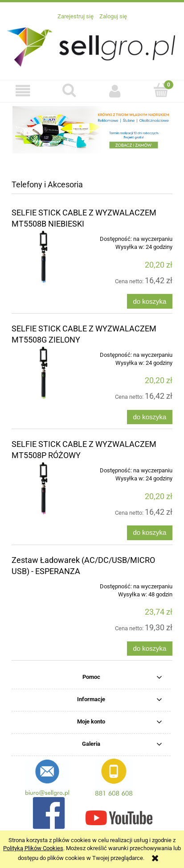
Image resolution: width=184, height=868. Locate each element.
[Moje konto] (115, 91)
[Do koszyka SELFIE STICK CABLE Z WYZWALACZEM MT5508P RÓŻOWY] (150, 533)
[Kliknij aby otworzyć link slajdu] (92, 130)
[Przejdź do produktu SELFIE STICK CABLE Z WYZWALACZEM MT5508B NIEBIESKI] (44, 257)
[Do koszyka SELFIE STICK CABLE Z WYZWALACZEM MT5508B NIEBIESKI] (150, 301)
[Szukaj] (69, 90)
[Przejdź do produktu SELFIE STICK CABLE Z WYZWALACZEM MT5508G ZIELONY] (44, 373)
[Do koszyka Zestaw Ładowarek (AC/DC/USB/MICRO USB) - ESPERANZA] (150, 649)
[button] (23, 91)
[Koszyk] (161, 90)
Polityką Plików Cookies (33, 848)
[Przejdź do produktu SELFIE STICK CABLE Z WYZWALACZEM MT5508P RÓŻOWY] (44, 488)
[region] (92, 130)
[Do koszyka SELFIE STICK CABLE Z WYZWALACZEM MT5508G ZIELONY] (150, 417)
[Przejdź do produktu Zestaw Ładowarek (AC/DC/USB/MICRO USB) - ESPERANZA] (44, 583)
